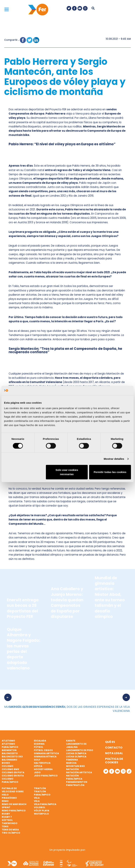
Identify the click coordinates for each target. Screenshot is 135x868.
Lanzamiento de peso (80, 750)
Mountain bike (75, 766)
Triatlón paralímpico (42, 793)
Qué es (110, 742)
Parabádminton (77, 782)
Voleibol (40, 807)
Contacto (114, 748)
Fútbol (39, 747)
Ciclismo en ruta (13, 776)
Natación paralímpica (74, 777)
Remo (5, 801)
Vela (37, 798)
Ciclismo (8, 766)
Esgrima (39, 744)
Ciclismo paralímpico (10, 780)
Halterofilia (42, 763)
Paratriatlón (75, 785)
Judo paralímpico (46, 776)
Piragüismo (9, 798)
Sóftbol (7, 820)
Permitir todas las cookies (110, 472)
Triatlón (40, 788)
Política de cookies (114, 761)
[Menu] (7, 9)
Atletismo (8, 741)
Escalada (40, 741)
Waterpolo (41, 814)
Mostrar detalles (114, 459)
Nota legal (114, 753)
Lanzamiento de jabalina (76, 745)
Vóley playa (42, 811)
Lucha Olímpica (76, 753)
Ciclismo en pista (13, 772)
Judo (37, 772)
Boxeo (6, 763)
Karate (71, 741)
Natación (72, 769)
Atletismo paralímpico (10, 745)
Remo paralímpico (14, 811)
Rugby (6, 814)
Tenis (5, 826)
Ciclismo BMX (10, 769)
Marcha (71, 763)
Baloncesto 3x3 (12, 757)
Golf (37, 760)
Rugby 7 (7, 817)
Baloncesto (10, 753)
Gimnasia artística (46, 753)
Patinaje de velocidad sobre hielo (13, 791)
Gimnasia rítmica (45, 757)
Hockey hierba (43, 769)
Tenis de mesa (10, 830)
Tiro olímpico (11, 833)
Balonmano (9, 760)
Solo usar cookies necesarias (67, 472)
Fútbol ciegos (43, 750)
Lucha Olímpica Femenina (76, 758)
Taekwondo (10, 823)
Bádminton (9, 750)
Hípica (38, 766)
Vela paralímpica (45, 804)
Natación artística (79, 772)
